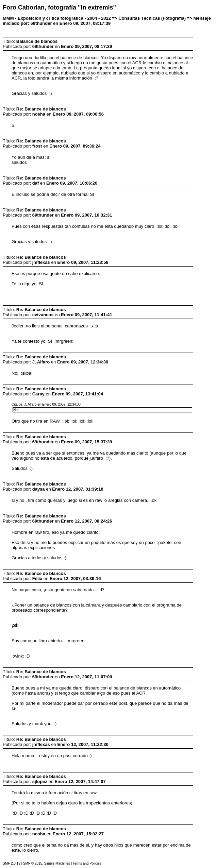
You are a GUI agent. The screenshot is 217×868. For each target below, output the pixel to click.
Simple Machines (57, 863)
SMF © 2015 (33, 863)
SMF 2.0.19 (12, 863)
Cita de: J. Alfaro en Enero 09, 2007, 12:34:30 (46, 404)
